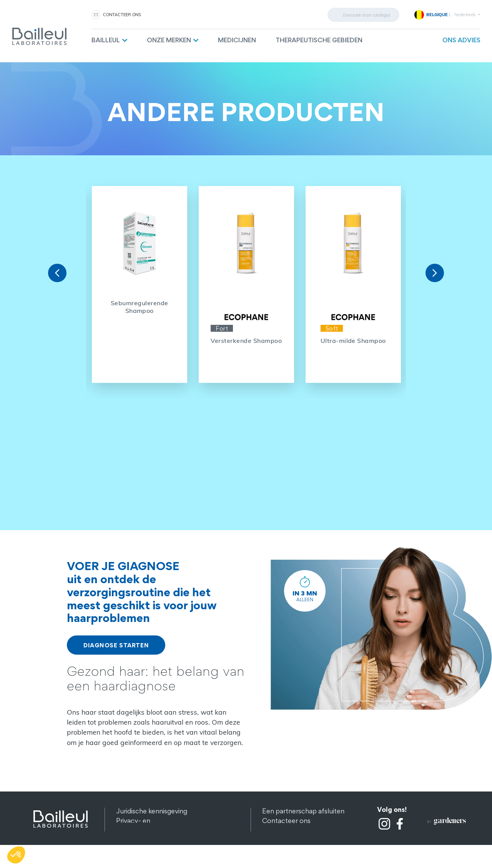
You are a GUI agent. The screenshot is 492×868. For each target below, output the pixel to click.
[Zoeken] (363, 15)
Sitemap (129, 840)
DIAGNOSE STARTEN (116, 645)
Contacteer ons (286, 821)
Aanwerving (280, 830)
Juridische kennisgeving (152, 811)
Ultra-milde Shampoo (353, 341)
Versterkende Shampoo (246, 341)
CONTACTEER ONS (122, 15)
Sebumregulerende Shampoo (140, 307)
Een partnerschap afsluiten (303, 811)
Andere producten (144, 849)
